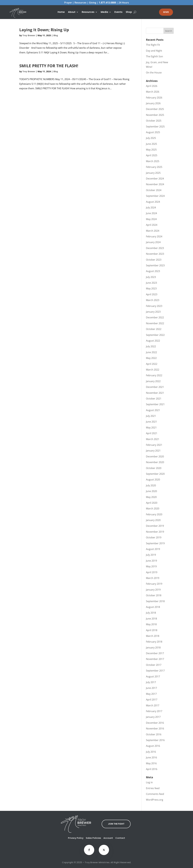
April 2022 (152, 364)
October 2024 (154, 190)
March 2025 (153, 161)
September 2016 (155, 740)
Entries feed (153, 788)
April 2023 (152, 294)
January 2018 (153, 648)
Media (104, 12)
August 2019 (153, 549)
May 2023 (151, 288)
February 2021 (154, 445)
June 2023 (151, 283)
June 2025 (151, 144)
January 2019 (153, 590)
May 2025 (151, 150)
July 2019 (151, 555)
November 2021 (155, 393)
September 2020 (155, 474)
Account (108, 838)
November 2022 (155, 323)
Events (118, 12)
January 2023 (153, 312)
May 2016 (151, 763)
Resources (88, 12)
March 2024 (153, 231)
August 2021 (153, 410)
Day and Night (154, 51)
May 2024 (151, 219)
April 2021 (152, 433)
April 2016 (152, 769)
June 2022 (151, 352)
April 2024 (152, 225)
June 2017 (151, 688)
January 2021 (153, 451)
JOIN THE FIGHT (116, 824)
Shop (129, 12)
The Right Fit (153, 45)
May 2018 (151, 624)
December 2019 (155, 526)
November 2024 (155, 184)
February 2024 (154, 236)
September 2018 (155, 601)
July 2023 (151, 277)
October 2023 (154, 260)
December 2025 (155, 109)
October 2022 (154, 329)
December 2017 (155, 653)
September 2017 (155, 671)
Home (61, 12)
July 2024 (151, 207)
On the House (154, 73)
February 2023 (154, 306)
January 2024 (153, 242)
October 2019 (154, 537)
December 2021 (155, 387)
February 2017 (154, 711)
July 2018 (151, 613)
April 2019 (152, 572)
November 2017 (155, 659)
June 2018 (151, 619)
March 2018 (153, 636)
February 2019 (154, 584)
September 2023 (155, 265)
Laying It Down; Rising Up (44, 30)
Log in (149, 782)
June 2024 (151, 213)
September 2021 (155, 404)
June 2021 (151, 422)
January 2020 (153, 520)
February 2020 (154, 514)
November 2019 (155, 532)
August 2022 (153, 341)
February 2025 (154, 167)
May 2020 (151, 497)
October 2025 (154, 121)
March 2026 (153, 92)
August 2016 (153, 746)
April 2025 (152, 155)
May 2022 (151, 358)
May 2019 (151, 566)
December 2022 (155, 317)
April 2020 (152, 503)
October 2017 (154, 665)
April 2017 (152, 700)
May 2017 (151, 694)
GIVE (166, 12)
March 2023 (153, 300)
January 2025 (153, 173)
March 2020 (153, 508)
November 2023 (155, 254)
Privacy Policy (76, 838)
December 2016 (155, 723)
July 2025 (151, 138)
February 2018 (154, 642)
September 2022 (155, 335)
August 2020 (153, 480)
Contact (120, 838)
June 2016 (151, 757)
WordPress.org (155, 800)
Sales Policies (93, 838)
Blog (56, 35)
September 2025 (155, 127)
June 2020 (151, 491)
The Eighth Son (154, 56)
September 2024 (155, 196)
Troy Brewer (29, 35)
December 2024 (155, 179)
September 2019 (155, 543)
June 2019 (151, 561)
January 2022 (153, 381)
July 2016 (151, 752)
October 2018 (154, 595)
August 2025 (153, 132)
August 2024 (153, 202)
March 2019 (153, 578)
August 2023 (153, 271)
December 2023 (155, 248)
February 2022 (154, 375)
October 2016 (154, 734)
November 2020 (155, 462)
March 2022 (153, 370)
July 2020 (151, 485)
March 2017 (153, 705)
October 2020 (154, 468)
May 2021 (151, 428)
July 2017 (151, 682)
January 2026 (153, 103)
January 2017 (153, 717)
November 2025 (155, 115)
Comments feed (155, 794)
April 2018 (152, 630)
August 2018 (153, 607)
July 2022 (151, 346)
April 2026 (152, 86)
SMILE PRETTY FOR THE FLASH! (49, 66)
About (72, 12)
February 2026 (154, 98)
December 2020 (155, 456)
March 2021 (153, 439)
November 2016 (155, 729)
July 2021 (151, 416)
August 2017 (153, 676)
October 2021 (154, 399)
